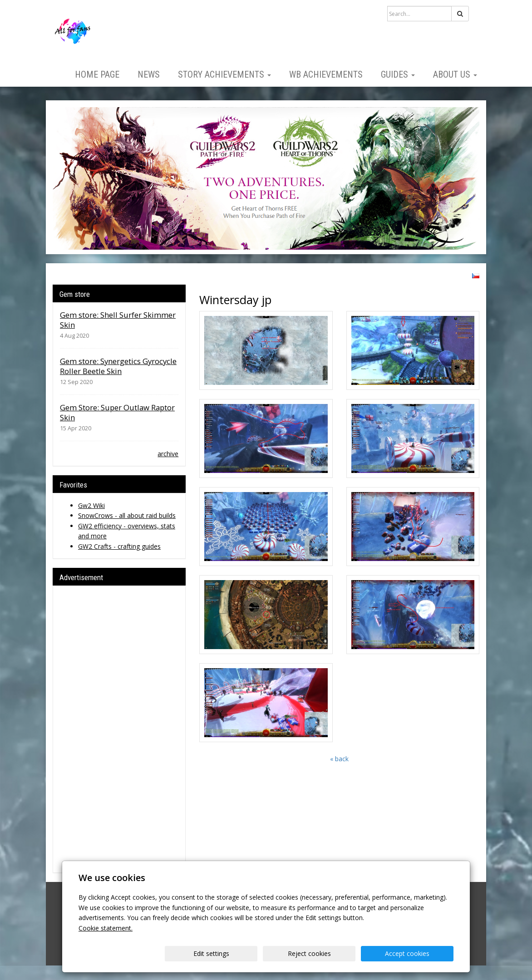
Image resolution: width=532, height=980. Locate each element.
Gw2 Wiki (91, 505)
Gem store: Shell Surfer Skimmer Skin (118, 320)
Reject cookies (344, 953)
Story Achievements (224, 74)
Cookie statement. (106, 928)
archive (168, 454)
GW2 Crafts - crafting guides (119, 546)
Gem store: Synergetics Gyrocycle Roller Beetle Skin (118, 366)
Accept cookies (419, 953)
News (149, 74)
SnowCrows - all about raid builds (127, 515)
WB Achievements (326, 74)
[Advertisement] (119, 729)
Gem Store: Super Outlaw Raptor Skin (117, 412)
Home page (97, 74)
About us (455, 74)
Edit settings (269, 953)
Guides (398, 74)
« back (339, 759)
